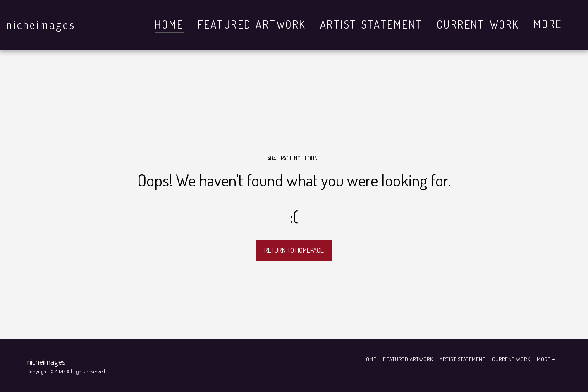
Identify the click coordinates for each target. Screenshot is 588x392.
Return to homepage (294, 250)
